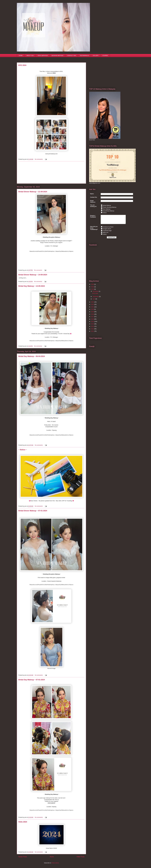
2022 (93, 306)
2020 (93, 311)
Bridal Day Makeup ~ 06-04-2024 (32, 356)
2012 (93, 331)
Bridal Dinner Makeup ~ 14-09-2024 (33, 275)
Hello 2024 (23, 822)
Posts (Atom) (55, 863)
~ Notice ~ (23, 450)
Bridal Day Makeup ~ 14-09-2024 (32, 286)
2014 (93, 326)
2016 (93, 321)
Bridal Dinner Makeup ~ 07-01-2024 (33, 511)
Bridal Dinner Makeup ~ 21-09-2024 (33, 192)
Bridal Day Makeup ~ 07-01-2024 (32, 680)
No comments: (39, 159)
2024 (93, 291)
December (96, 293)
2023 (93, 304)
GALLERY (96, 56)
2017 (93, 318)
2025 (93, 289)
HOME (21, 56)
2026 (93, 286)
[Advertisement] (51, 172)
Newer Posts (23, 857)
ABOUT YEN (30, 56)
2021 (93, 309)
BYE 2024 (22, 65)
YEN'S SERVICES (43, 56)
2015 (93, 323)
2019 (93, 313)
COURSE (105, 56)
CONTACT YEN (72, 56)
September (96, 298)
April (94, 301)
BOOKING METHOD (57, 56)
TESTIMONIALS (84, 56)
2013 (93, 328)
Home (52, 857)
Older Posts (81, 857)
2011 (93, 333)
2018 (93, 316)
